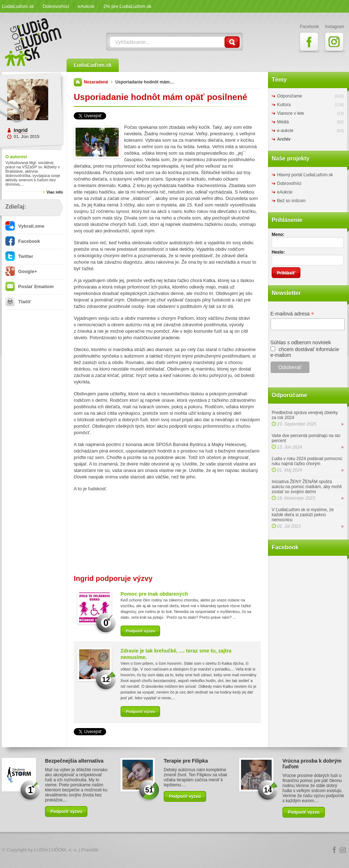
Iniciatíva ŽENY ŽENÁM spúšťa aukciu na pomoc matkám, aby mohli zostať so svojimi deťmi (307, 487)
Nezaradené (96, 82)
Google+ (21, 271)
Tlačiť (18, 302)
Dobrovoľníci (56, 6)
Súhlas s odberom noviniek (301, 342)
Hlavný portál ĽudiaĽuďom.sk (305, 175)
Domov (78, 82)
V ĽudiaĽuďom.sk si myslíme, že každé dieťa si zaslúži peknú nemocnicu (303, 515)
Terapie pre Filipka (186, 761)
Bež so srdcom (291, 201)
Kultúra (284, 105)
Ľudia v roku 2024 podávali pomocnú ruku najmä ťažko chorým (307, 461)
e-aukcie (285, 131)
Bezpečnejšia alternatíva (74, 761)
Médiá (283, 122)
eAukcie (86, 6)
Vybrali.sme (25, 226)
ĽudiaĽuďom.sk (18, 6)
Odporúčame (289, 96)
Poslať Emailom (30, 287)
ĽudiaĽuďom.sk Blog (33, 42)
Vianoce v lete (291, 113)
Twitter (19, 256)
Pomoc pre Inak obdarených (154, 594)
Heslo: (278, 252)
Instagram (343, 850)
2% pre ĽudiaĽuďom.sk (127, 6)
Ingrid (21, 130)
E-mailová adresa (292, 314)
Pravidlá (90, 850)
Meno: (278, 235)
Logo (174, 850)
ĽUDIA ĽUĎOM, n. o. (56, 850)
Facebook (23, 241)
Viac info (55, 192)
